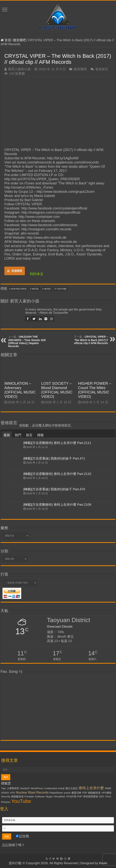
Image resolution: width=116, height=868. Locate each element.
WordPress (37, 788)
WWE (108, 788)
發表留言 (102, 69)
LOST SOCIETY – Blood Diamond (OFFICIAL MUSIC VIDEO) (57, 390)
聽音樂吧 (20, 40)
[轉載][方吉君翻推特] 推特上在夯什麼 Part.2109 (57, 505)
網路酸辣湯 (17, 797)
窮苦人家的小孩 (19, 69)
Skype (49, 797)
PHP (80, 797)
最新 (7, 435)
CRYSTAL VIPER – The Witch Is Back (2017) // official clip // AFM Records (91, 340)
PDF (85, 793)
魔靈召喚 (76, 793)
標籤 (40, 435)
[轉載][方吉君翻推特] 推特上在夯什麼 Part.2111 (57, 443)
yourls (67, 793)
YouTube (62, 289)
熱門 (18, 435)
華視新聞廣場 (91, 797)
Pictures (6, 802)
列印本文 (37, 274)
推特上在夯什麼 (91, 788)
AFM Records (19, 289)
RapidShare (56, 793)
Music (48, 289)
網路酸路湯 (94, 793)
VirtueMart (59, 797)
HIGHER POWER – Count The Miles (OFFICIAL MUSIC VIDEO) (95, 390)
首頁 (6, 40)
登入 (42, 425)
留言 (29, 435)
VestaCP (25, 788)
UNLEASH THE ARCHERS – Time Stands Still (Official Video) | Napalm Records (27, 341)
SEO (102, 797)
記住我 (22, 836)
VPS (12, 793)
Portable (29, 797)
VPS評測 (71, 797)
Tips (4, 788)
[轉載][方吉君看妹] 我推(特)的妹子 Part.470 (54, 489)
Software (40, 797)
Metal (36, 289)
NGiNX (5, 793)
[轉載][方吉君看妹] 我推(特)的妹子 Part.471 (54, 458)
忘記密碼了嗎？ (13, 845)
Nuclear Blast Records (32, 792)
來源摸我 (15, 271)
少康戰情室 (13, 788)
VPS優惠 (106, 793)
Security (6, 797)
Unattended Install (54, 788)
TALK (108, 797)
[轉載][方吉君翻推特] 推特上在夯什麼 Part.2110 (57, 474)
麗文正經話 (71, 788)
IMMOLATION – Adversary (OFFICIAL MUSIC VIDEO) (20, 390)
